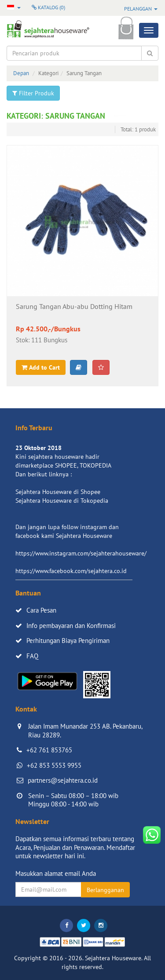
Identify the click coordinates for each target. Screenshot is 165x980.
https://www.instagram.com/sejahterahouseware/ (81, 553)
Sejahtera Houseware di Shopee (58, 492)
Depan (21, 73)
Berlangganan (105, 890)
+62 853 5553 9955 (54, 765)
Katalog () (48, 7)
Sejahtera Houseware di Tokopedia (62, 501)
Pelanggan (141, 9)
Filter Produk (33, 93)
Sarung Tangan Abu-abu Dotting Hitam (74, 307)
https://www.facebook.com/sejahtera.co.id (71, 571)
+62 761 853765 (49, 750)
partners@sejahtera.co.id (63, 780)
